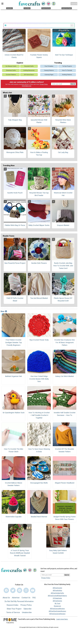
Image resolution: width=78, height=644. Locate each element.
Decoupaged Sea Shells (39, 483)
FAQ (34, 598)
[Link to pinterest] (19, 590)
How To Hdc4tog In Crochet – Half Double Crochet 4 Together (39, 415)
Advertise (16, 598)
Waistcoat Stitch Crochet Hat (63, 194)
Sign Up (73, 84)
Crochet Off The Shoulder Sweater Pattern (65, 450)
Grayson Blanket (63, 225)
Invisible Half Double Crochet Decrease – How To (65, 414)
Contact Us (26, 598)
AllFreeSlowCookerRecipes (57, 611)
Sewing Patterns (49, 70)
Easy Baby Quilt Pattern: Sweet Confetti (58, 552)
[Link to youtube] (33, 590)
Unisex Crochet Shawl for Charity (14, 56)
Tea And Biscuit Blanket (39, 298)
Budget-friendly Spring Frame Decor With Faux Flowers (65, 518)
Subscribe (27, 609)
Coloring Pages (49, 75)
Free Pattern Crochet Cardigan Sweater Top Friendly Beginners (14, 342)
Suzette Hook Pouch (15, 193)
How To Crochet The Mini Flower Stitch (14, 450)
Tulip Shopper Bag (15, 120)
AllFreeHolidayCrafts (57, 593)
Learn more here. (62, 619)
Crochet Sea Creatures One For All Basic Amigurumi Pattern (65, 342)
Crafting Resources (29, 70)
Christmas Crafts (11, 70)
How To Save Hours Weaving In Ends (39, 450)
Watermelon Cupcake (14, 517)
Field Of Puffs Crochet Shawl (15, 299)
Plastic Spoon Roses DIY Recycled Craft (63, 299)
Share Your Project (14, 609)
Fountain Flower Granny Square (39, 56)
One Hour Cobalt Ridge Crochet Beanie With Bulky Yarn (39, 379)
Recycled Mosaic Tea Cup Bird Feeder (39, 194)
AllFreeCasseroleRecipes (57, 614)
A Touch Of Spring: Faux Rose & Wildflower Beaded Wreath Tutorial (20, 553)
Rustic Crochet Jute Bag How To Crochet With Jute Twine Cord (63, 266)
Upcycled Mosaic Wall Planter (39, 121)
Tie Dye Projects (67, 66)
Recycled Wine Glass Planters (63, 121)
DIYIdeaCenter (57, 598)
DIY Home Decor (29, 75)
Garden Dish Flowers (39, 263)
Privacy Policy (44, 84)
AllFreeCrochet (57, 588)
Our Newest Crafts (11, 66)
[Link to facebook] (6, 590)
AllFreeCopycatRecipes (57, 609)
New (4, 311)
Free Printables (49, 66)
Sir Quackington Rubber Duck (14, 413)
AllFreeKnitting (57, 591)
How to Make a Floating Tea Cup (39, 154)
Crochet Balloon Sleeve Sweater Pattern (14, 484)
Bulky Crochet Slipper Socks (39, 225)
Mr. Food (57, 603)
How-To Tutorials (67, 70)
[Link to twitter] (13, 590)
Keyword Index (12, 605)
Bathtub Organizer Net (13, 376)
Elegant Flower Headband (65, 483)
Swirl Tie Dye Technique (64, 55)
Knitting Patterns (67, 75)
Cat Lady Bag (63, 152)
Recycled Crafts (29, 66)
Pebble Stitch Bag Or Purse (15, 225)
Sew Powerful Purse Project (15, 263)
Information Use (27, 86)
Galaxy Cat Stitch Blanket (65, 376)
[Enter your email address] (52, 575)
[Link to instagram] (26, 590)
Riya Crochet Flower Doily (39, 340)
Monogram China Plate (15, 152)
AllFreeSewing (57, 601)
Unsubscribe (27, 612)
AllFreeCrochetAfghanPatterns (57, 596)
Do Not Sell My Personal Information (19, 601)
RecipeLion (57, 606)
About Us (6, 598)
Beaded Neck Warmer (39, 517)
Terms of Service (13, 612)
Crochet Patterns (11, 75)
